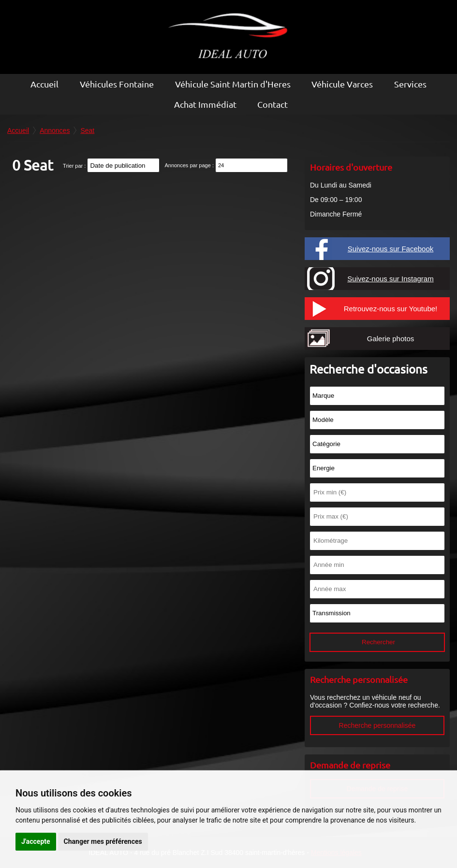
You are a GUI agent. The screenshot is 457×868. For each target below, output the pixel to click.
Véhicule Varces (342, 84)
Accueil (44, 84)
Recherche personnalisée (377, 725)
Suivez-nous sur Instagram (390, 279)
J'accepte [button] (36, 841)
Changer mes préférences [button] (103, 841)
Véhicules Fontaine (117, 84)
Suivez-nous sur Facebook (391, 249)
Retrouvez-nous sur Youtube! (391, 309)
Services (410, 84)
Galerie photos (391, 339)
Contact (273, 104)
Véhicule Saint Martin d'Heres (233, 84)
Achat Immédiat (205, 104)
